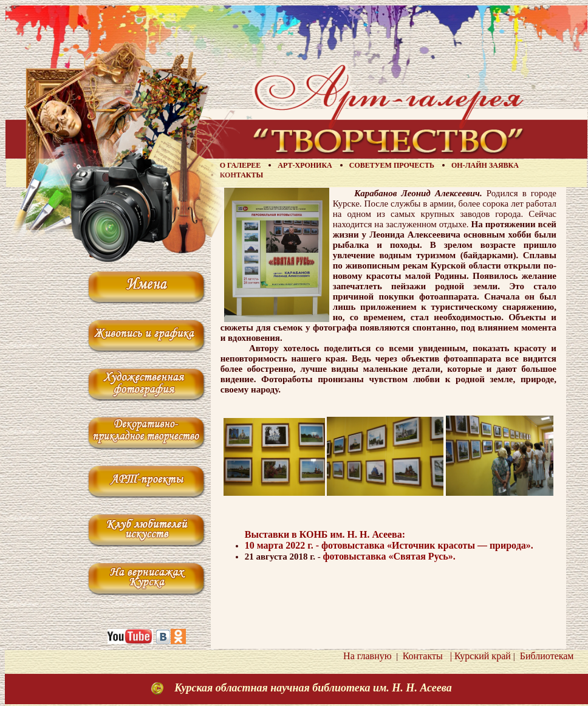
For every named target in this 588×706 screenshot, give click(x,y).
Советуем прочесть (392, 165)
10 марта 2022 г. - (283, 545)
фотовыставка (427, 545)
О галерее (241, 165)
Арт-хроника (305, 165)
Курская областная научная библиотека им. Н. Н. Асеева (313, 688)
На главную (367, 656)
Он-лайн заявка (485, 165)
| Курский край (478, 656)
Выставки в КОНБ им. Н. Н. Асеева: (325, 534)
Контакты (242, 175)
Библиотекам (545, 656)
